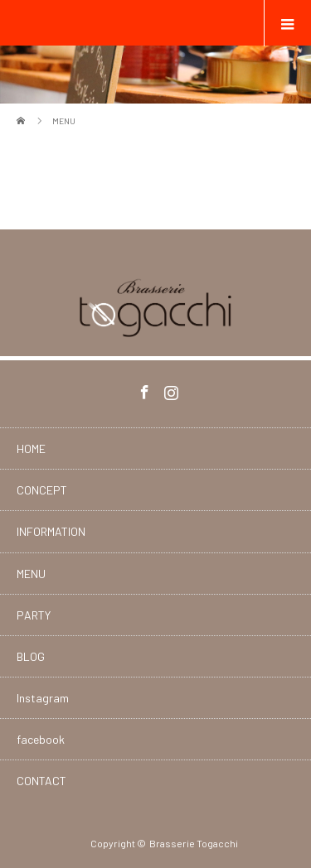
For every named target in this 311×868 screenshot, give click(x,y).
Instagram (169, 389)
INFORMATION (51, 531)
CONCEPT (42, 490)
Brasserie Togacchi (194, 843)
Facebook (143, 389)
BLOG (31, 656)
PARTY (34, 615)
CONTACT (41, 781)
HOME (31, 448)
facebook (41, 739)
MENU (31, 574)
